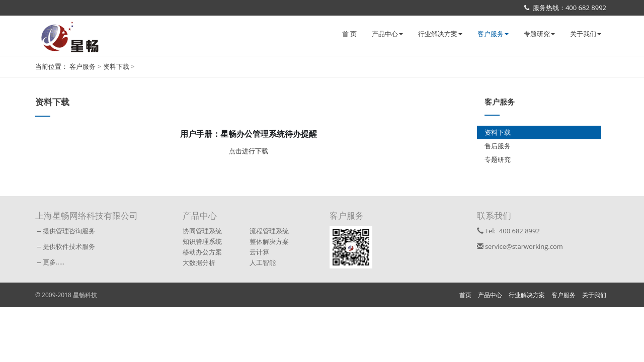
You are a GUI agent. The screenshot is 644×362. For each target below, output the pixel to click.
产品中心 (490, 295)
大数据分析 (199, 262)
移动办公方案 (202, 252)
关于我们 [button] (586, 34)
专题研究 (498, 159)
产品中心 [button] (387, 34)
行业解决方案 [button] (440, 34)
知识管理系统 (202, 241)
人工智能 (263, 262)
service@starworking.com (520, 246)
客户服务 (83, 66)
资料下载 (117, 66)
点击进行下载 (249, 151)
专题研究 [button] (539, 34)
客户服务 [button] (493, 34)
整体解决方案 (269, 241)
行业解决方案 (527, 295)
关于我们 (594, 295)
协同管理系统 (202, 231)
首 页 (349, 34)
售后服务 (498, 146)
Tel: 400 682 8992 (508, 231)
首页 (465, 295)
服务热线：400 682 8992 (565, 8)
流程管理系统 (269, 231)
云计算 (259, 252)
